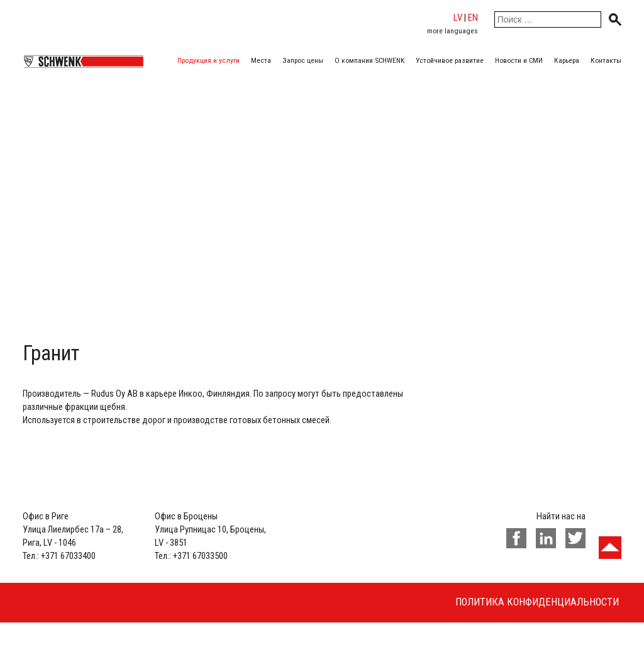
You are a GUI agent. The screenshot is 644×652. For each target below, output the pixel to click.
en (473, 18)
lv (458, 18)
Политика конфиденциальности (537, 602)
